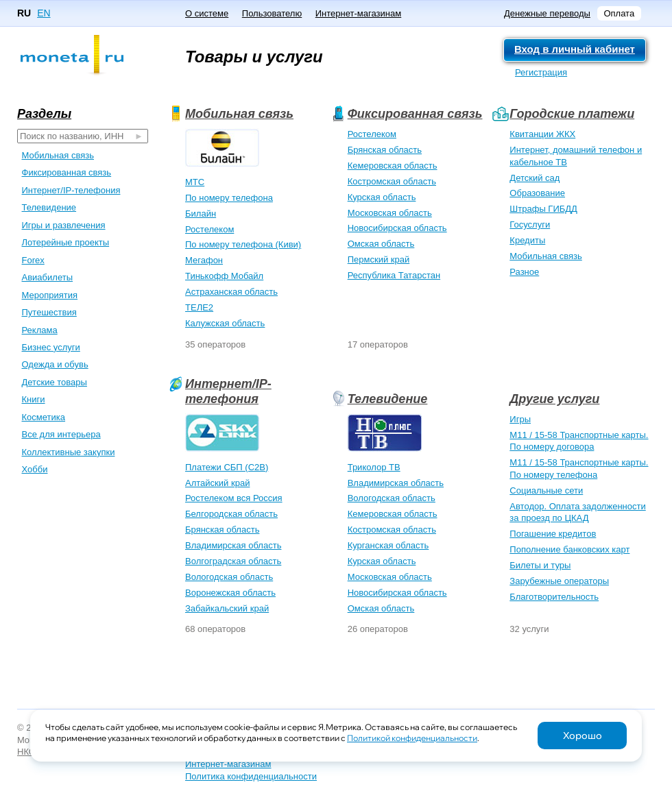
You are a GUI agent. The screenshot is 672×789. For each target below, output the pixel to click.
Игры (520, 419)
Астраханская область (231, 292)
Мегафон (204, 260)
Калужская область (225, 323)
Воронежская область (230, 593)
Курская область (382, 197)
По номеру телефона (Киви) (243, 244)
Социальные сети (546, 490)
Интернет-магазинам (358, 13)
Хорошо (583, 736)
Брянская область (385, 150)
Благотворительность (554, 597)
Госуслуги (530, 224)
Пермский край (379, 259)
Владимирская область (233, 545)
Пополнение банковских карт (569, 549)
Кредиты (527, 240)
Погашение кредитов (553, 534)
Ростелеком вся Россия (234, 498)
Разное (524, 272)
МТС (195, 182)
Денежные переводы (547, 13)
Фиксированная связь (415, 114)
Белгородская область (231, 514)
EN (44, 13)
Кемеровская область (393, 166)
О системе (207, 13)
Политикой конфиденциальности (412, 738)
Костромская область (392, 181)
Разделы (44, 114)
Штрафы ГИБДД (543, 209)
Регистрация (541, 72)
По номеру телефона (229, 198)
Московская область (390, 213)
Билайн (201, 214)
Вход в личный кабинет (575, 49)
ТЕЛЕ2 (199, 307)
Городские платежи (572, 114)
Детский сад (535, 178)
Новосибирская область (397, 228)
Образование (537, 193)
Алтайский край (217, 483)
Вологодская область (229, 577)
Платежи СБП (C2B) (227, 467)
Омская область (381, 244)
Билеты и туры (540, 565)
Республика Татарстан (394, 275)
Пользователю (272, 13)
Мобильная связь (239, 114)
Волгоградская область (233, 561)
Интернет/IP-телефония (228, 391)
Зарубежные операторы (559, 581)
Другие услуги (554, 399)
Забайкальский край (227, 608)
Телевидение (388, 399)
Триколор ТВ (374, 467)
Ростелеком (209, 229)
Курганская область (388, 545)
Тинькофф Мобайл (224, 276)
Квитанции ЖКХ (542, 134)
